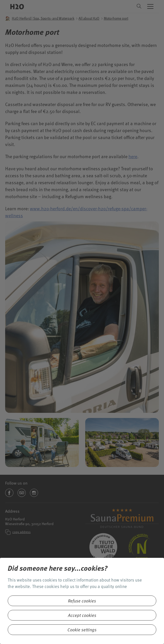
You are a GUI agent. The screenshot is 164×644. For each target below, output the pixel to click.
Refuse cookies (82, 601)
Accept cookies (82, 615)
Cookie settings (82, 630)
